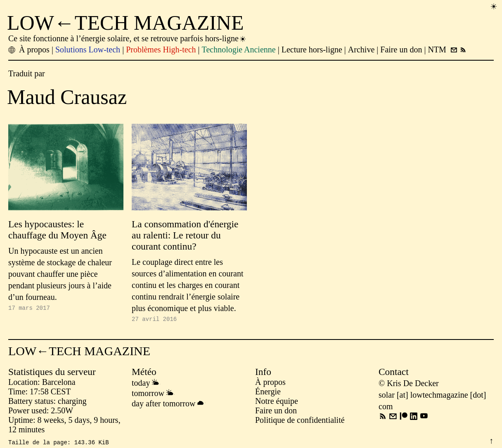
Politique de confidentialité (300, 421)
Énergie (268, 393)
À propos (270, 383)
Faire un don (276, 412)
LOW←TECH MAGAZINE (125, 23)
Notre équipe (277, 402)
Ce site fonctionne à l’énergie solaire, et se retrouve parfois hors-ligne (128, 38)
